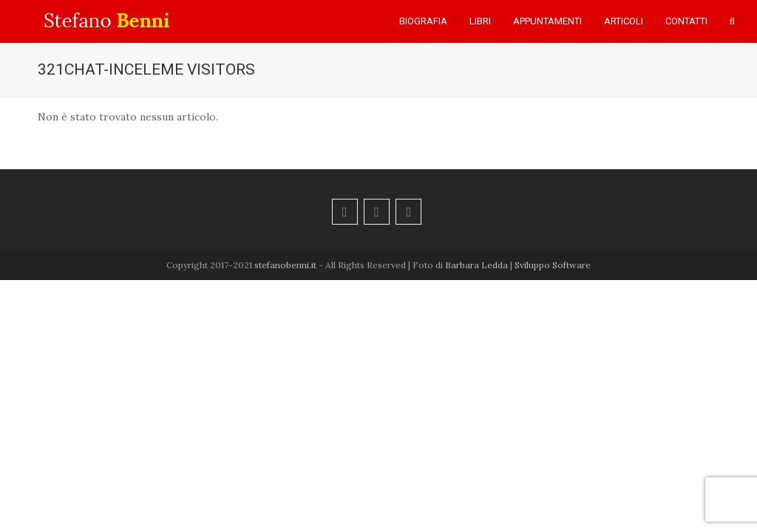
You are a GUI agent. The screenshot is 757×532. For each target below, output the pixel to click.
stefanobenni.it (285, 265)
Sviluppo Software (553, 265)
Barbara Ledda (476, 265)
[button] (732, 21)
